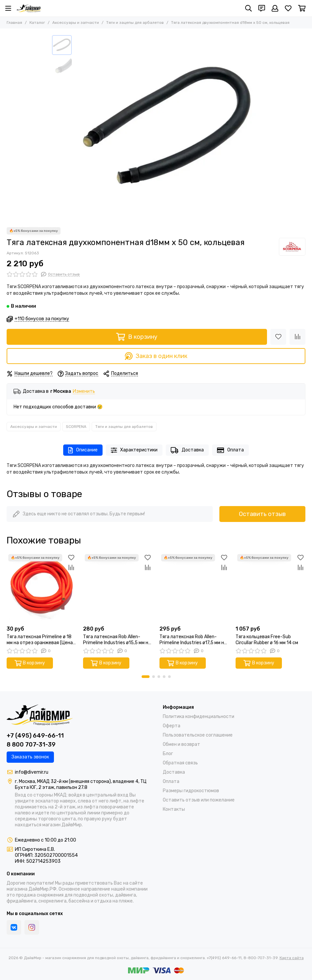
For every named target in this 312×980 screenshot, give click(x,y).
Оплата (230, 450)
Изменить (84, 392)
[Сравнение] (297, 337)
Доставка (187, 450)
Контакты (174, 809)
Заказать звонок (30, 757)
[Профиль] (275, 8)
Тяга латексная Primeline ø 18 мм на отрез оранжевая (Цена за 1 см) (40, 640)
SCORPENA (76, 427)
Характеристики (134, 450)
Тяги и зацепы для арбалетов (135, 23)
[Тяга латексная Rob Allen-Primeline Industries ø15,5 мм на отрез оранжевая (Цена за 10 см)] (118, 587)
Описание (83, 450)
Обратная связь (180, 763)
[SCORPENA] (292, 247)
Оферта (172, 726)
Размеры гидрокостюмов (191, 791)
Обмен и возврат (181, 744)
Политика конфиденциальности (199, 717)
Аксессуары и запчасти (76, 23)
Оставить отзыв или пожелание (199, 800)
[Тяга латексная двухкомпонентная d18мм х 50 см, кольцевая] (168, 128)
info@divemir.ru (32, 772)
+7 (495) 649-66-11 (35, 736)
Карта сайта (292, 958)
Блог (168, 754)
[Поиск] (248, 8)
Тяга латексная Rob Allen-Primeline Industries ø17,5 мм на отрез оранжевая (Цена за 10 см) (193, 640)
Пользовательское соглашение (198, 735)
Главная (14, 23)
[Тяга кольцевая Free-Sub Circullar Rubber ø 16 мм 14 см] (270, 587)
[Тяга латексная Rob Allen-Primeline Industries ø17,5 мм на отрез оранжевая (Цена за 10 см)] (194, 587)
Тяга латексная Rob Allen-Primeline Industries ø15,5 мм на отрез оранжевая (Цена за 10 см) (117, 640)
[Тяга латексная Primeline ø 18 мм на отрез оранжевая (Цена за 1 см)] (42, 587)
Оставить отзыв (262, 514)
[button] (146, 677)
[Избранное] (288, 8)
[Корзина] (302, 8)
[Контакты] (262, 8)
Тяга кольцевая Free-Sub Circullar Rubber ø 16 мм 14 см (267, 640)
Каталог (37, 23)
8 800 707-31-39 (31, 745)
